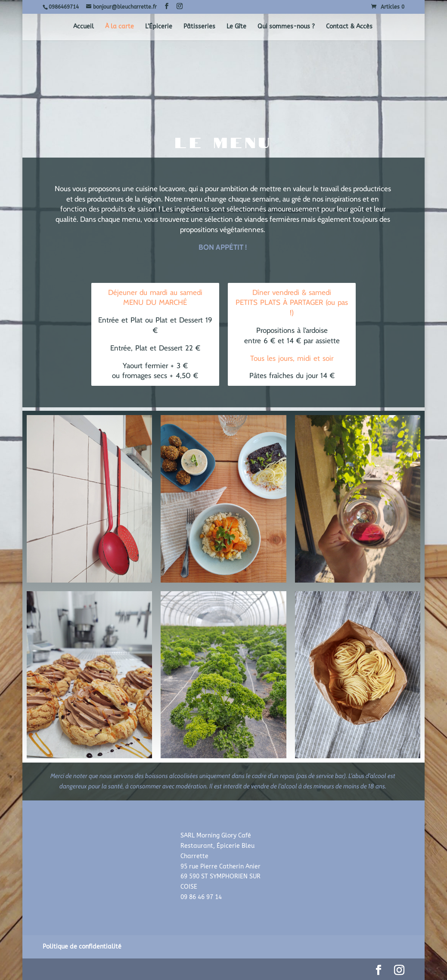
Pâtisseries (199, 27)
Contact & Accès (349, 27)
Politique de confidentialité (82, 947)
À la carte (120, 27)
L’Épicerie (159, 27)
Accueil (84, 27)
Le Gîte (236, 27)
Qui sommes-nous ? (286, 27)
